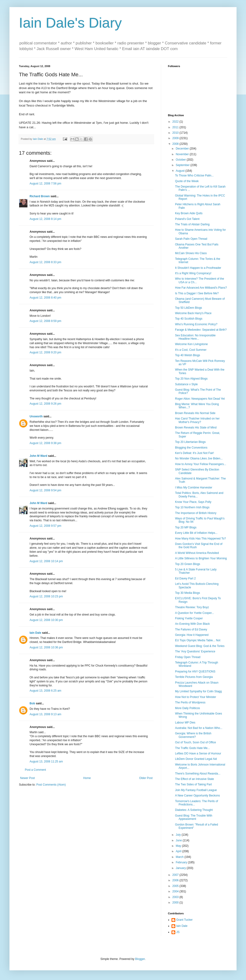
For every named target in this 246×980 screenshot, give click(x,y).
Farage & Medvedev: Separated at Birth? (201, 330)
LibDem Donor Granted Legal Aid (196, 759)
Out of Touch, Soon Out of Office (195, 742)
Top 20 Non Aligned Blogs (191, 379)
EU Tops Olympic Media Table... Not (198, 640)
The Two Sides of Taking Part (193, 784)
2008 (176, 144)
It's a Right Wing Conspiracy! (193, 273)
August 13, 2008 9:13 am (45, 714)
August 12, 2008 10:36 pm (46, 647)
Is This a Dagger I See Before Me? (197, 293)
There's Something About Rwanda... (198, 774)
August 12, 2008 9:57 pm (45, 526)
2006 (176, 880)
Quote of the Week (187, 181)
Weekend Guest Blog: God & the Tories (200, 646)
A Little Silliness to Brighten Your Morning (201, 558)
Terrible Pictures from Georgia (194, 677)
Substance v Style (186, 384)
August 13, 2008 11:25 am (46, 762)
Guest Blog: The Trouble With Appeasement (194, 817)
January (181, 868)
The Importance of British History (196, 513)
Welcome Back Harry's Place (193, 313)
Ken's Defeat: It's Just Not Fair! (195, 453)
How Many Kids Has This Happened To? (200, 539)
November (183, 154)
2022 (176, 122)
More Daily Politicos (187, 708)
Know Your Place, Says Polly (193, 502)
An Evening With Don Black (192, 624)
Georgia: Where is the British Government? (193, 735)
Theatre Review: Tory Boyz (192, 607)
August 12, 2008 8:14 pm (45, 219)
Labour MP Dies (185, 723)
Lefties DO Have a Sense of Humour (198, 753)
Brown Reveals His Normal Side (195, 413)
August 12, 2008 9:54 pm (45, 490)
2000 (176, 903)
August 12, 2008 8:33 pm (45, 262)
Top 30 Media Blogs (187, 593)
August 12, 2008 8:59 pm (45, 321)
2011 (176, 127)
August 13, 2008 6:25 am (45, 691)
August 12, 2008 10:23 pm (46, 596)
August (181, 171)
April (179, 851)
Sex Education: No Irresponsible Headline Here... (195, 337)
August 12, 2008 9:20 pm (45, 352)
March (180, 857)
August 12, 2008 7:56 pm (45, 184)
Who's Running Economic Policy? (196, 324)
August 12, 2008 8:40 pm (45, 298)
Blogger (140, 959)
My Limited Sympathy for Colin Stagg (198, 691)
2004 (176, 891)
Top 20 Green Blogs (188, 564)
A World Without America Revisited (197, 553)
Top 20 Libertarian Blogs (190, 442)
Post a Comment (35, 770)
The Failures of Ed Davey (191, 629)
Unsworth (36, 416)
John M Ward (38, 456)
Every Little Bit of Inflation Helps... (196, 533)
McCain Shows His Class (191, 253)
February (182, 862)
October (181, 160)
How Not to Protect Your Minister (195, 697)
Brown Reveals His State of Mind (196, 428)
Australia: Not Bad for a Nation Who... (199, 728)
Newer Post (27, 778)
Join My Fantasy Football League (196, 790)
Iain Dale (35, 633)
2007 (176, 875)
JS (178, 932)
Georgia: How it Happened (192, 635)
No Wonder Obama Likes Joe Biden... (199, 458)
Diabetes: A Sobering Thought (194, 810)
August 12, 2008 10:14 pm (46, 561)
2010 (176, 133)
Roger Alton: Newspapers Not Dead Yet (200, 399)
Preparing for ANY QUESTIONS (195, 672)
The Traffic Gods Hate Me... (192, 748)
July (179, 835)
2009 (176, 138)
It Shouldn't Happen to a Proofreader (198, 268)
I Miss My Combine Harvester (194, 488)
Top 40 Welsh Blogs (188, 355)
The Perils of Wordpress (190, 702)
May (179, 846)
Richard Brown (40, 196)
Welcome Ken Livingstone (191, 344)
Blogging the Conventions (191, 448)
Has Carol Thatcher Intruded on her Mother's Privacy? (197, 420)
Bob (32, 703)
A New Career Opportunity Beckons (197, 796)
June (179, 840)
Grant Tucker (184, 920)
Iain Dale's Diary (70, 23)
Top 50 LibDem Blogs (189, 308)
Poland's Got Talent (187, 219)
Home (87, 778)
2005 (176, 886)
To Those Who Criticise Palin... (194, 175)
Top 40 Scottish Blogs (189, 319)
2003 (176, 897)
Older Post (146, 778)
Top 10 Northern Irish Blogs (192, 507)
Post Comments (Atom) (51, 785)
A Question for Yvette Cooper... (195, 613)
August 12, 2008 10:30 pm (46, 620)
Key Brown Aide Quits (189, 213)
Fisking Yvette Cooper (189, 618)
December (183, 149)
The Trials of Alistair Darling (192, 224)
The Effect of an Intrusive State (195, 779)
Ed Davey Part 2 (185, 578)
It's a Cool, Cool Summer (191, 350)
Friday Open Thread (188, 657)
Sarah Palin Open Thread (191, 239)
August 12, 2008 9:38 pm (45, 443)
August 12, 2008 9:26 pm (45, 404)
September (183, 165)
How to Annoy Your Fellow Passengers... (201, 464)
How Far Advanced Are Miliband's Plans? (201, 288)
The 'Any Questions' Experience (195, 651)
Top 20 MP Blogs (186, 527)
